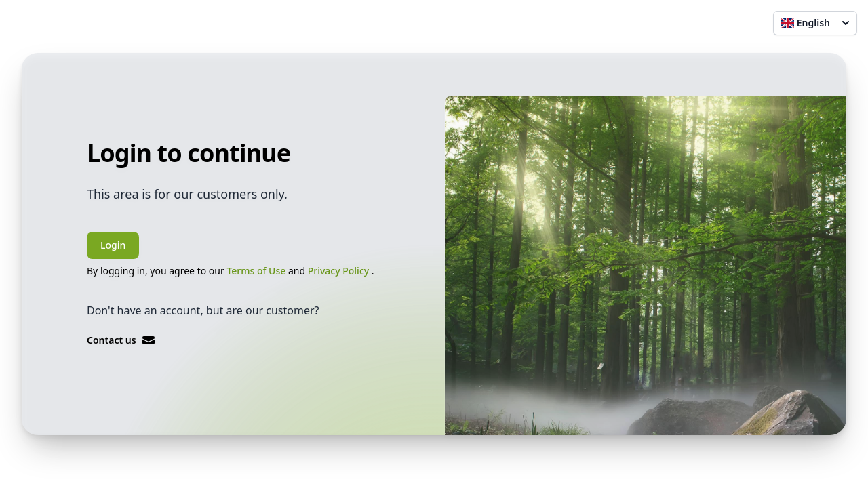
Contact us (121, 340)
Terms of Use (257, 271)
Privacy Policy (340, 271)
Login (113, 245)
